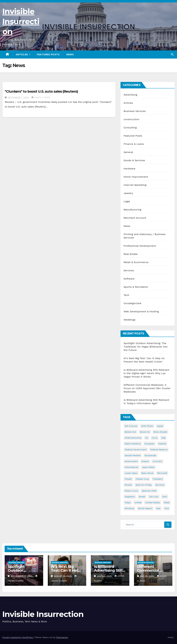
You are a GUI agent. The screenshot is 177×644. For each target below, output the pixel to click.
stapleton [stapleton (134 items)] (130, 497)
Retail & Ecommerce (136, 262)
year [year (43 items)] (158, 508)
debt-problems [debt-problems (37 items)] (133, 444)
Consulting (130, 128)
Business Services (135, 111)
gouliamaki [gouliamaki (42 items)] (150, 455)
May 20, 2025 (147, 576)
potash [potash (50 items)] (128, 479)
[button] (172, 54)
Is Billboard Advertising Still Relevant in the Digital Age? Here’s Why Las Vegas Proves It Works (146, 373)
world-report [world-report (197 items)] (145, 508)
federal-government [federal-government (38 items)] (136, 450)
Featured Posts (48, 55)
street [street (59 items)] (142, 497)
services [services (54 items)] (160, 485)
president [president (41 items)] (158, 479)
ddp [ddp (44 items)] (164, 438)
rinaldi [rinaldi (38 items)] (128, 485)
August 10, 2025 (63, 576)
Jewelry (128, 193)
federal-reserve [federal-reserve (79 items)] (159, 450)
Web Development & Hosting (141, 311)
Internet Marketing (135, 185)
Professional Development (140, 246)
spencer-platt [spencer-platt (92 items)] (149, 491)
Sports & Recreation (136, 287)
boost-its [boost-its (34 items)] (145, 432)
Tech (126, 295)
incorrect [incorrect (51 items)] (157, 461)
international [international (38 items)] (131, 467)
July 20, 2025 (105, 576)
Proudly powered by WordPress (18, 637)
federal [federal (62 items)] (162, 444)
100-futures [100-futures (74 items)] (131, 426)
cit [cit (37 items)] (147, 438)
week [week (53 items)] (167, 502)
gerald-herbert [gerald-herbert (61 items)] (133, 455)
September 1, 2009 (19, 97)
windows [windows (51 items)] (130, 508)
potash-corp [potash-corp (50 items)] (142, 479)
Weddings (130, 320)
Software (129, 279)
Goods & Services (134, 160)
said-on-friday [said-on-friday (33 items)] (144, 485)
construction (132, 119)
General (128, 152)
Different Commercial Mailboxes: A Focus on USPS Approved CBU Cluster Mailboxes (147, 388)
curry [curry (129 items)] (155, 438)
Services (129, 270)
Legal (127, 201)
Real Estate (131, 254)
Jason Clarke (41, 97)
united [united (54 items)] (138, 502)
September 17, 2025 (22, 576)
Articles (22, 55)
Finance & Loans (134, 144)
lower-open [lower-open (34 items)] (131, 473)
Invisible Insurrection (21, 21)
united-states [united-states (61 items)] (153, 502)
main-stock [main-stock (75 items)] (147, 473)
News (70, 55)
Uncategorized (132, 303)
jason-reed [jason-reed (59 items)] (148, 467)
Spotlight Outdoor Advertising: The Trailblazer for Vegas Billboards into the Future (146, 347)
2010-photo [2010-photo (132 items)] (147, 426)
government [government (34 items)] (131, 461)
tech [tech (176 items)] (165, 497)
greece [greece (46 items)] (145, 461)
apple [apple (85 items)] (160, 426)
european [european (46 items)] (150, 444)
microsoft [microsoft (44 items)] (162, 473)
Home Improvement (136, 177)
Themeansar (62, 637)
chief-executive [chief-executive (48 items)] (133, 438)
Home (171, 637)
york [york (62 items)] (167, 508)
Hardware (130, 169)
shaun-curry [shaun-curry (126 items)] (131, 491)
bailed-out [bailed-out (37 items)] (130, 432)
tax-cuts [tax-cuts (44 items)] (154, 497)
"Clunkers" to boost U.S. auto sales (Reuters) (41, 91)
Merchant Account (135, 218)
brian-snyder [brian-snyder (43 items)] (160, 432)
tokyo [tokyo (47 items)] (128, 502)
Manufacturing (133, 210)
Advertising (130, 95)
